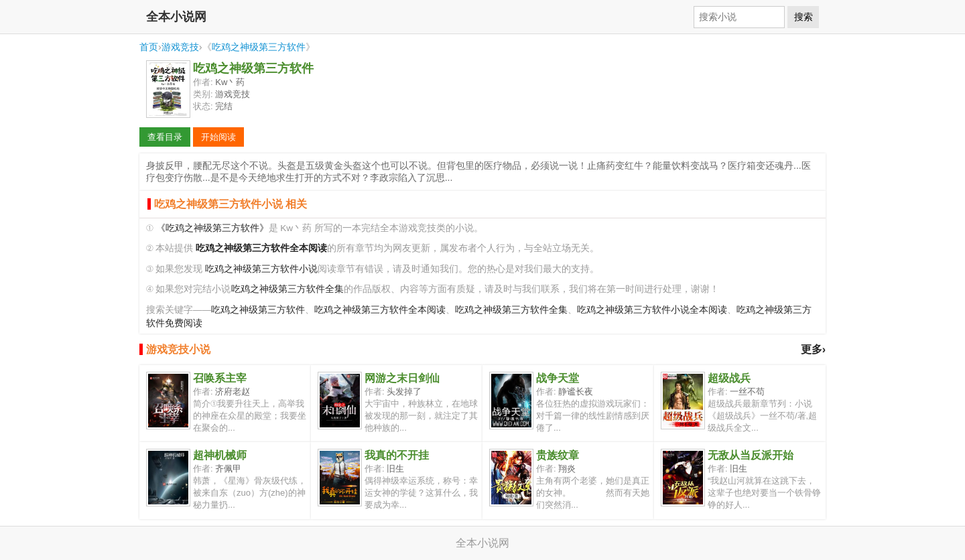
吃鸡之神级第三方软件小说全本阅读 (652, 310)
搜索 (803, 17)
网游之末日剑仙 (402, 378)
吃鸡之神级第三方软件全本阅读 (380, 310)
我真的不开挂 (397, 455)
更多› (813, 349)
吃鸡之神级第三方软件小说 (261, 269)
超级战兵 (729, 378)
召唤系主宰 (220, 378)
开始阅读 (218, 137)
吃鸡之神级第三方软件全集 (287, 289)
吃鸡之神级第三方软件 (259, 47)
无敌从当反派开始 (751, 455)
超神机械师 (220, 455)
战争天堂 (558, 378)
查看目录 (165, 137)
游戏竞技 (180, 47)
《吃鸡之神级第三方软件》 (212, 228)
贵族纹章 (558, 455)
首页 (149, 47)
